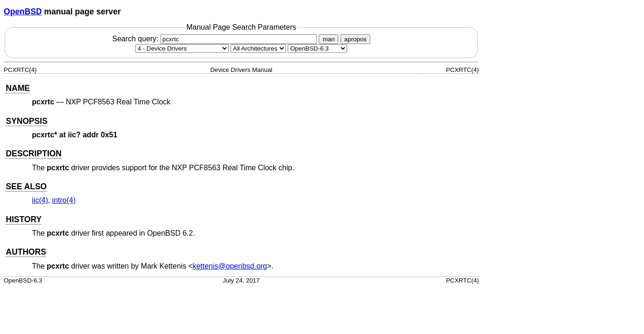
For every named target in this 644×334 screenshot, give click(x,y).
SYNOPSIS (26, 121)
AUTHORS (26, 252)
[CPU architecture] (258, 48)
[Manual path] (317, 48)
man (328, 39)
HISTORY (23, 219)
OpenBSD (23, 12)
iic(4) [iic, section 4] (40, 200)
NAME (18, 88)
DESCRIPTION (33, 154)
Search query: (216, 39)
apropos (355, 39)
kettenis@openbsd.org (230, 266)
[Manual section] (182, 48)
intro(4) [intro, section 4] (64, 200)
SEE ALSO (26, 186)
